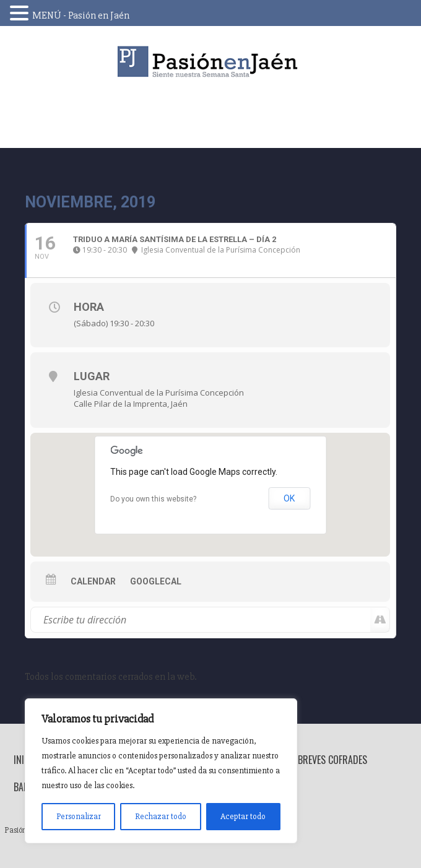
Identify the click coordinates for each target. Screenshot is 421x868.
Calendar (93, 581)
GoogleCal (156, 581)
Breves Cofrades (332, 760)
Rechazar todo (161, 816)
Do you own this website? (153, 499)
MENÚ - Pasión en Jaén (81, 15)
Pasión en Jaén (210, 62)
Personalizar (79, 816)
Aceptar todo (243, 816)
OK (289, 498)
